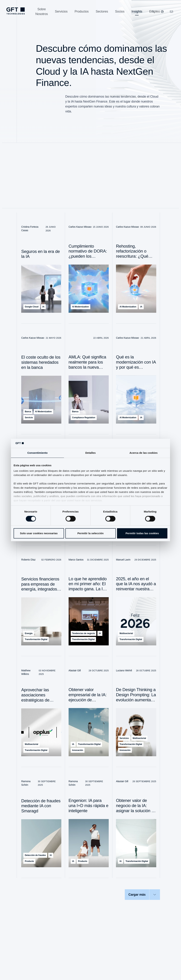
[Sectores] (102, 12)
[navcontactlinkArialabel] (171, 12)
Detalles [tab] (90, 453)
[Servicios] (61, 12)
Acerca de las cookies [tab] (144, 453)
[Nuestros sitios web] (162, 12)
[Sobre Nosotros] (42, 12)
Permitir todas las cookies (142, 533)
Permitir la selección (90, 533)
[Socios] (120, 12)
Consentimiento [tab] (38, 453)
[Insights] (137, 12)
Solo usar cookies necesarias (39, 533)
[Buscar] (153, 12)
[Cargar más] (142, 895)
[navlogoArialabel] (16, 11)
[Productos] (82, 12)
